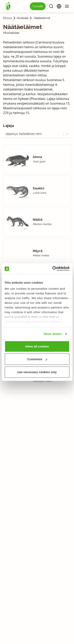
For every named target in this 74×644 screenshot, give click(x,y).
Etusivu (8, 18)
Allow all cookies (37, 346)
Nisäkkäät (23, 18)
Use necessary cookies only (37, 372)
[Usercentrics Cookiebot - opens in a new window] (53, 269)
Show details (53, 334)
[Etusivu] (8, 6)
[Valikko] (67, 6)
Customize (37, 359)
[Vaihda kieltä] (59, 6)
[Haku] (51, 6)
